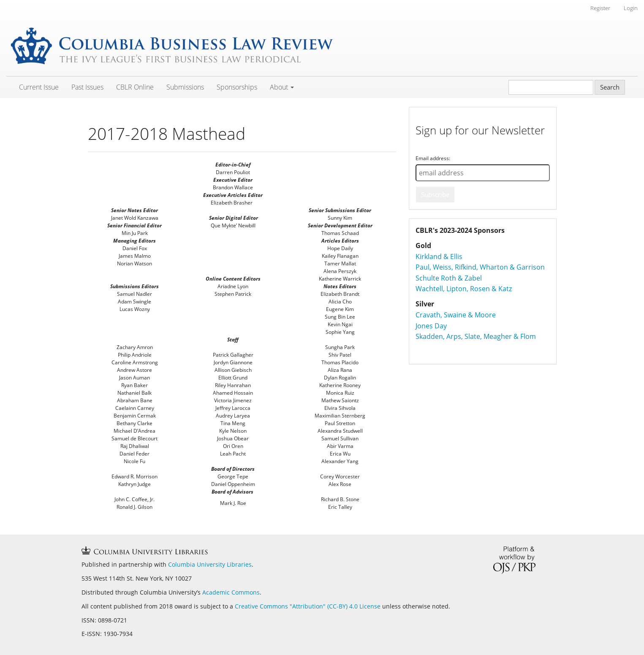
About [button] (282, 87)
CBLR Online (135, 87)
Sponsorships (237, 87)
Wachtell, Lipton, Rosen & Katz (464, 289)
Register (600, 8)
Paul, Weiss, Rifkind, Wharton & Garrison (480, 267)
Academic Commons (231, 592)
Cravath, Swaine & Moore (456, 315)
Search (610, 87)
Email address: (433, 158)
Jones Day (431, 326)
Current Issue (39, 87)
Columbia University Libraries (210, 564)
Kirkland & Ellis (439, 257)
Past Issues (87, 87)
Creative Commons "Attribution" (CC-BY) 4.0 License (308, 606)
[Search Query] (551, 87)
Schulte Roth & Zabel (449, 278)
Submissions (185, 87)
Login (631, 8)
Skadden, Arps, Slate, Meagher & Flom (476, 336)
